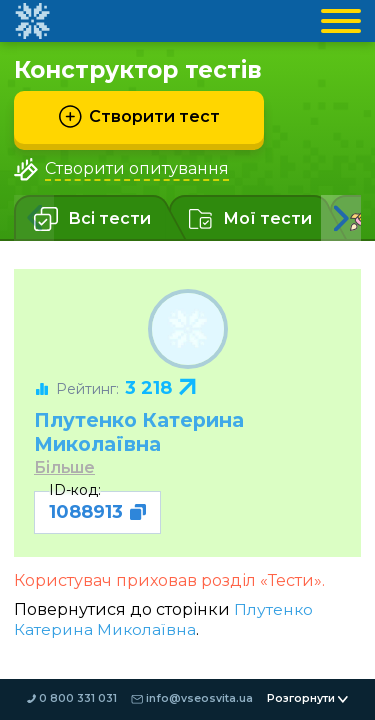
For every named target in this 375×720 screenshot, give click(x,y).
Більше (65, 468)
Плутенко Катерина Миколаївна (147, 431)
